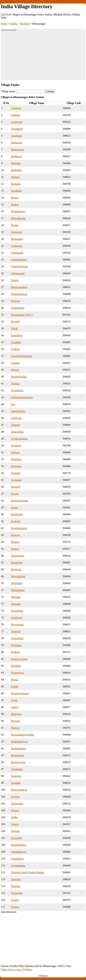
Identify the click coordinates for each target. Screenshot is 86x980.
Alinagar (16, 115)
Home (4, 24)
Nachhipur (17, 618)
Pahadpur (16, 666)
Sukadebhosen (19, 852)
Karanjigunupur (20, 501)
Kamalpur (16, 459)
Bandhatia (17, 191)
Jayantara (16, 445)
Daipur (15, 280)
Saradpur (16, 783)
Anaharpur (17, 122)
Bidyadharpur (18, 218)
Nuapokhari (17, 638)
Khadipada (17, 514)
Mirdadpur (17, 583)
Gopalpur (16, 342)
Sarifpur (15, 797)
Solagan (15, 831)
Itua (13, 404)
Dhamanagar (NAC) (22, 315)
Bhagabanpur (18, 211)
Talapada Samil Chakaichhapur (28, 872)
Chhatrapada (18, 273)
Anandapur (17, 129)
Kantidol (16, 487)
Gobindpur (17, 335)
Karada (15, 494)
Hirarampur (17, 390)
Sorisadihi (17, 838)
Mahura (15, 549)
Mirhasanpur (18, 590)
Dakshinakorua (19, 294)
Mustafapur (17, 611)
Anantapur (17, 136)
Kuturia (15, 542)
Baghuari (16, 163)
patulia (15, 707)
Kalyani (15, 452)
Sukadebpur (17, 859)
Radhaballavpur (20, 742)
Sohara (15, 824)
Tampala (16, 886)
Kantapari (16, 480)
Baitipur (15, 177)
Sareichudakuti (19, 790)
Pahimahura (17, 673)
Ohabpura (16, 645)
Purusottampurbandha (23, 735)
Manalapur (17, 563)
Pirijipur (16, 721)
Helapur (15, 384)
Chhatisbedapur (19, 266)
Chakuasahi (17, 253)
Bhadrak (25, 24)
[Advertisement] (43, 57)
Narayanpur (17, 625)
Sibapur (15, 810)
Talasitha (16, 879)
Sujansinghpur (19, 845)
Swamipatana (18, 865)
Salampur (16, 776)
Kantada (16, 473)
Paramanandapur (20, 693)
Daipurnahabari (19, 287)
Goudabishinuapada (22, 356)
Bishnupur (17, 232)
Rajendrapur (18, 755)
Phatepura (16, 714)
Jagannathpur (18, 411)
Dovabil (15, 322)
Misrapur (16, 604)
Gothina (15, 349)
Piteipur (15, 728)
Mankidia (16, 569)
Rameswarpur (19, 762)
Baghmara (17, 156)
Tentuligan (17, 893)
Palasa (15, 680)
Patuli (14, 700)
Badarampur (18, 149)
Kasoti (15, 507)
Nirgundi (16, 631)
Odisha (14, 24)
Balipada (16, 184)
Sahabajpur (17, 769)
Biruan (15, 225)
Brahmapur (17, 239)
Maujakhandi (18, 576)
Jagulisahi (16, 418)
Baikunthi (16, 170)
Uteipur (15, 907)
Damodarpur (18, 308)
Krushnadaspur (19, 528)
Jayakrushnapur (19, 439)
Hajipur (15, 370)
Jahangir (16, 425)
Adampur (16, 108)
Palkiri (15, 686)
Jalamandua (17, 432)
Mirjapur (16, 597)
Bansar (15, 198)
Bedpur (15, 205)
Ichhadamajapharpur (22, 397)
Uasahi (15, 900)
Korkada (16, 521)
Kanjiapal (16, 466)
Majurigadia (18, 556)
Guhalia (15, 363)
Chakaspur (17, 246)
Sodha (14, 817)
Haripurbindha (19, 377)
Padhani (15, 652)
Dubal (14, 328)
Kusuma (16, 535)
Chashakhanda (19, 260)
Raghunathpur (19, 748)
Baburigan (17, 143)
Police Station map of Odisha (16, 970)
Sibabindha (17, 804)
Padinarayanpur (19, 659)
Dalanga (16, 301)
